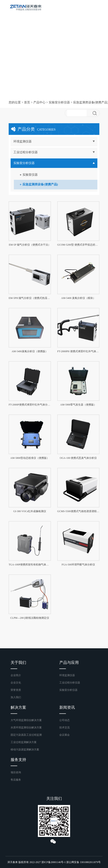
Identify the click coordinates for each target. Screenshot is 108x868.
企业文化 (16, 683)
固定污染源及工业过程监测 (26, 735)
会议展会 (64, 735)
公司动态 (64, 720)
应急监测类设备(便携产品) (40, 184)
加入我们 (16, 697)
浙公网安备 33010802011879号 (83, 862)
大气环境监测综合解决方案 (26, 720)
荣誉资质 (16, 690)
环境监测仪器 (67, 675)
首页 (27, 102)
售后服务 (16, 780)
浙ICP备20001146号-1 (53, 862)
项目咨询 (16, 772)
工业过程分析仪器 (70, 683)
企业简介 (16, 675)
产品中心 (39, 102)
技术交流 (64, 728)
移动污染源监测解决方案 (25, 750)
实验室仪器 (30, 175)
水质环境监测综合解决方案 (26, 728)
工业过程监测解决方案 (24, 742)
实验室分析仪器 (59, 102)
